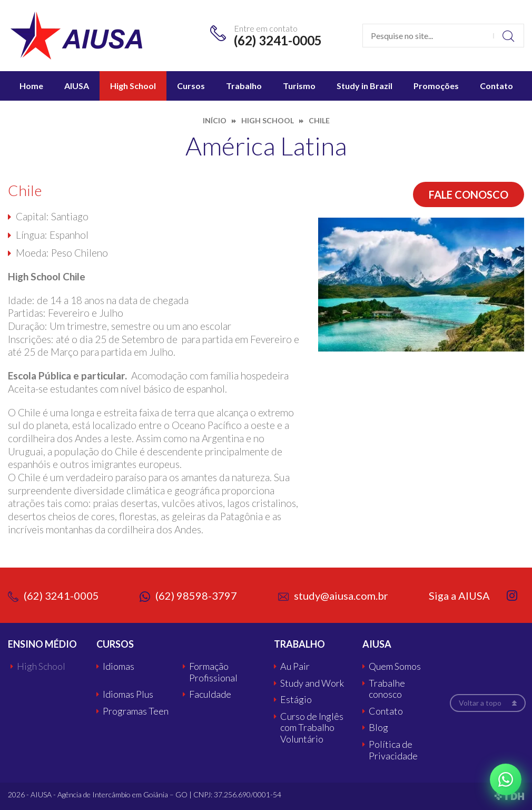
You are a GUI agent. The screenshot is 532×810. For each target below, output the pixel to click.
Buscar (509, 36)
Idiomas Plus (128, 694)
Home (31, 86)
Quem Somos (395, 666)
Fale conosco (469, 194)
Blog (378, 728)
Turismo (299, 86)
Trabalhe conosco (387, 689)
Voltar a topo (480, 703)
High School (133, 86)
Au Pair (295, 666)
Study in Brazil (364, 86)
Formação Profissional (213, 672)
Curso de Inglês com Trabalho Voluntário (312, 728)
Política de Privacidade (393, 750)
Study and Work (312, 683)
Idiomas (119, 666)
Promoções (436, 86)
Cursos (191, 86)
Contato (496, 86)
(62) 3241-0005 (278, 40)
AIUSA (77, 86)
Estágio (296, 700)
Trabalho (244, 86)
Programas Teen (136, 711)
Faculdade (210, 694)
